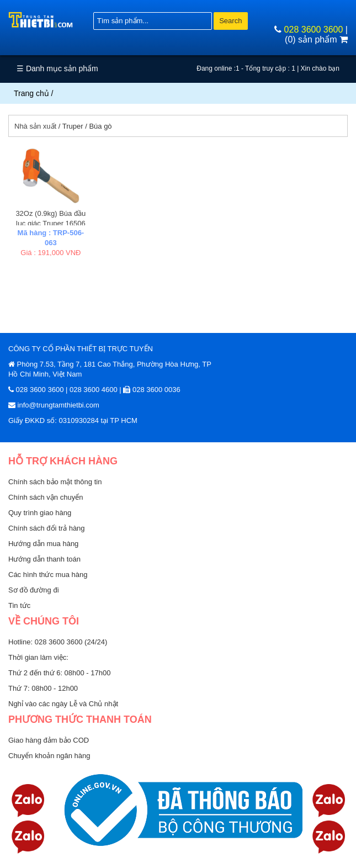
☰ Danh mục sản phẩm (57, 68)
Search (230, 21)
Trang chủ (31, 93)
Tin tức (19, 605)
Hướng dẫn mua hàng (43, 544)
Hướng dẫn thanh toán (44, 559)
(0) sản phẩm (316, 39)
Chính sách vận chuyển (46, 497)
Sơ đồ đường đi (34, 590)
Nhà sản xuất (35, 126)
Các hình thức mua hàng (48, 575)
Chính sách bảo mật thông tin (55, 482)
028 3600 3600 (314, 30)
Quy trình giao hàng (40, 513)
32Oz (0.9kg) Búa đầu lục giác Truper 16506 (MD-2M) (51, 223)
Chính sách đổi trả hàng (47, 528)
